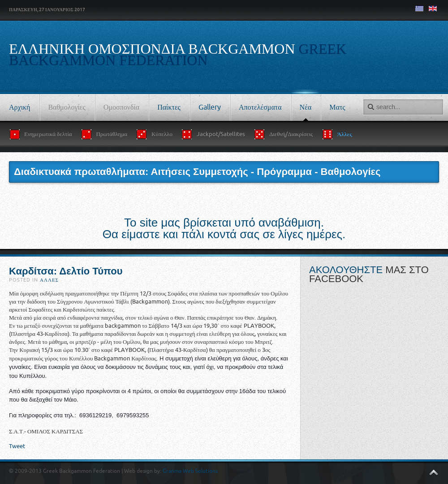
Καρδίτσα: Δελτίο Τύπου (66, 271)
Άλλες (49, 280)
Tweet (17, 446)
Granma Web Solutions (190, 471)
